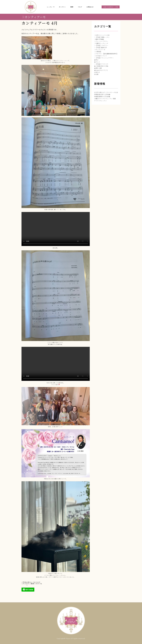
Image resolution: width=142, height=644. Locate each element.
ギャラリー (62, 7)
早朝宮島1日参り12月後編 (102, 94)
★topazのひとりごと (101, 70)
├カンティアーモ (34, 17)
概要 (72, 7)
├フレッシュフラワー (101, 41)
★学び (96, 60)
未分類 (96, 74)
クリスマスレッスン (100, 101)
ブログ (80, 7)
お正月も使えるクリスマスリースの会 (106, 92)
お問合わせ (90, 7)
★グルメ (97, 62)
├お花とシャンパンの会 (102, 35)
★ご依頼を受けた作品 (101, 66)
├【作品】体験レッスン (102, 37)
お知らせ (97, 72)
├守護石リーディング (101, 43)
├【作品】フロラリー (101, 45)
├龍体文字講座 (99, 39)
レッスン (51, 7)
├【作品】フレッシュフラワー (104, 58)
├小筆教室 (98, 52)
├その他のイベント (100, 56)
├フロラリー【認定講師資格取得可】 (106, 54)
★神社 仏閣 (98, 68)
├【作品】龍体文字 (100, 47)
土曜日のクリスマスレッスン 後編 (105, 99)
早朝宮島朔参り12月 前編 (102, 97)
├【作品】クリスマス (101, 64)
